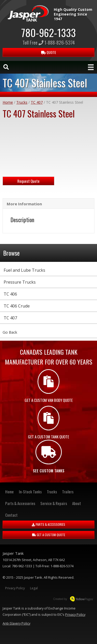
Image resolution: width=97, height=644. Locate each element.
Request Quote (28, 181)
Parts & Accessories (20, 503)
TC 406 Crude (17, 306)
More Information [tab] (24, 204)
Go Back (10, 332)
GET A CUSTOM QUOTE (49, 535)
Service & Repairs (54, 503)
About (77, 503)
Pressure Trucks (20, 282)
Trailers (68, 492)
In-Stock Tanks (30, 492)
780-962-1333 (48, 32)
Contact (11, 515)
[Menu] (91, 67)
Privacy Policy (15, 588)
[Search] (6, 67)
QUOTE (49, 52)
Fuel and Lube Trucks (24, 270)
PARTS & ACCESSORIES (48, 524)
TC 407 (37, 102)
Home (8, 102)
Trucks (22, 102)
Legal (34, 588)
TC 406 (10, 294)
